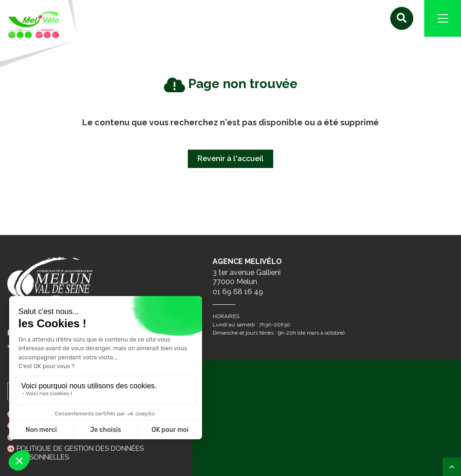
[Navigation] (443, 18)
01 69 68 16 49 (238, 292)
